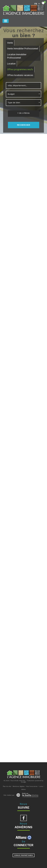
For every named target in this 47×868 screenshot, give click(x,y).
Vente (10, 43)
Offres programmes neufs (20, 69)
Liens (41, 786)
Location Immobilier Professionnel (17, 56)
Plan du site (7, 786)
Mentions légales (19, 786)
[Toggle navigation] (6, 21)
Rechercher (24, 125)
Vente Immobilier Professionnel (23, 49)
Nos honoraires (32, 786)
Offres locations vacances (20, 75)
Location (11, 64)
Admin (23, 789)
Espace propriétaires (24, 855)
